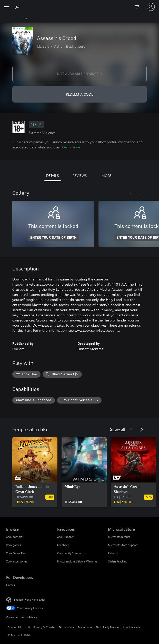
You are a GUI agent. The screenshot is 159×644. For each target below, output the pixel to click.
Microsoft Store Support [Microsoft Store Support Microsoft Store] (123, 545)
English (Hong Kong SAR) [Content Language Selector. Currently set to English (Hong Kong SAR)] (29, 600)
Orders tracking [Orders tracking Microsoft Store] (118, 561)
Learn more (71, 147)
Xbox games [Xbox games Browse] (14, 545)
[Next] (142, 193)
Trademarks (85, 627)
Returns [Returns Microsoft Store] (113, 553)
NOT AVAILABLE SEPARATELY (80, 74)
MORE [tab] (107, 175)
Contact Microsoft (19, 627)
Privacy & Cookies (44, 627)
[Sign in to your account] (151, 7)
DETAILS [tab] (52, 175)
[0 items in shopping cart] (138, 7)
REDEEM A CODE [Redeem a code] (79, 94)
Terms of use (67, 627)
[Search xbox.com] (18, 7)
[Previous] (131, 193)
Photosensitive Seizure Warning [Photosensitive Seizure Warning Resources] (77, 561)
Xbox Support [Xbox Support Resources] (65, 537)
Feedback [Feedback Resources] (63, 545)
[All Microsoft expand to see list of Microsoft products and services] (6, 7)
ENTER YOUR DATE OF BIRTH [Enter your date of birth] (53, 238)
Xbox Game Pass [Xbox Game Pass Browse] (16, 553)
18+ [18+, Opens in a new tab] (36, 125)
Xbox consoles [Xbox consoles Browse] (15, 537)
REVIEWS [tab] (80, 175)
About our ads (132, 627)
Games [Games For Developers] (11, 585)
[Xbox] (13, 18)
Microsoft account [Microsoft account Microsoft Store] (119, 537)
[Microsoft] (79, 4)
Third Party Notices (108, 627)
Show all (118, 429)
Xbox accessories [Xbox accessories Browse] (17, 561)
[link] (35, 472)
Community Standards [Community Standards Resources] (71, 553)
